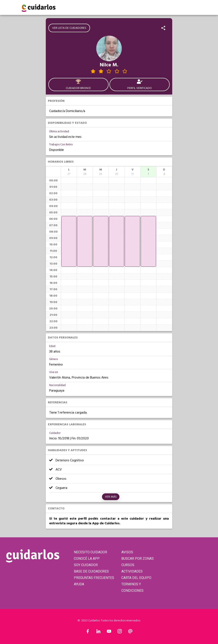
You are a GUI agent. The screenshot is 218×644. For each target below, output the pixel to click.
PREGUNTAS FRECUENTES (94, 578)
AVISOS (127, 552)
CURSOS (128, 565)
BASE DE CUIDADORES (91, 571)
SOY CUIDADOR (86, 565)
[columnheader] (69, 172)
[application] (69, 241)
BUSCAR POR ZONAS (138, 559)
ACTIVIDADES (132, 571)
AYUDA (79, 584)
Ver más (111, 497)
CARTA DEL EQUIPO (136, 578)
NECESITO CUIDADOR (90, 552)
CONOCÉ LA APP (87, 559)
